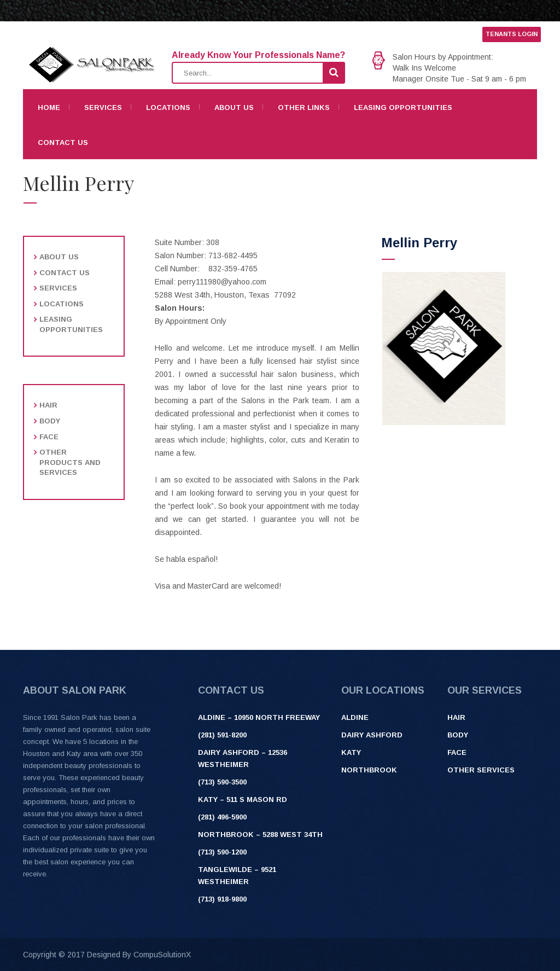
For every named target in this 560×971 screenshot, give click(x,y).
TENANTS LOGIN (512, 34)
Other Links (304, 107)
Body (50, 421)
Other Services (481, 770)
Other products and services (70, 462)
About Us (234, 107)
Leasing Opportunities (403, 107)
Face (49, 437)
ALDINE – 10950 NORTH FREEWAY (259, 717)
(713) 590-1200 (222, 852)
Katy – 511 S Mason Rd (243, 800)
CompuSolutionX (162, 955)
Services (103, 107)
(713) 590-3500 (222, 782)
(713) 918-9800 (222, 899)
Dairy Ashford (372, 735)
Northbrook (369, 770)
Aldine (355, 717)
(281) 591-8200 (222, 735)
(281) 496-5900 (222, 817)
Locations (168, 107)
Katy (351, 752)
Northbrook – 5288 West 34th (260, 835)
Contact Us (63, 143)
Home (49, 107)
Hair (48, 405)
